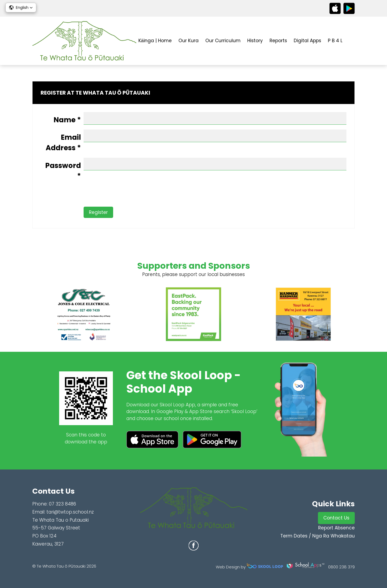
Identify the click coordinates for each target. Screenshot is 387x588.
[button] (21, 8)
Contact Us (336, 518)
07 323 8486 (62, 504)
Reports (278, 41)
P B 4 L (335, 41)
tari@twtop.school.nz (70, 512)
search (352, 41)
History (255, 41)
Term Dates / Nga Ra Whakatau (318, 536)
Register (98, 212)
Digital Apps (307, 41)
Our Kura (189, 41)
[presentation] (81, 196)
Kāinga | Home (155, 41)
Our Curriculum (223, 41)
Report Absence (336, 528)
